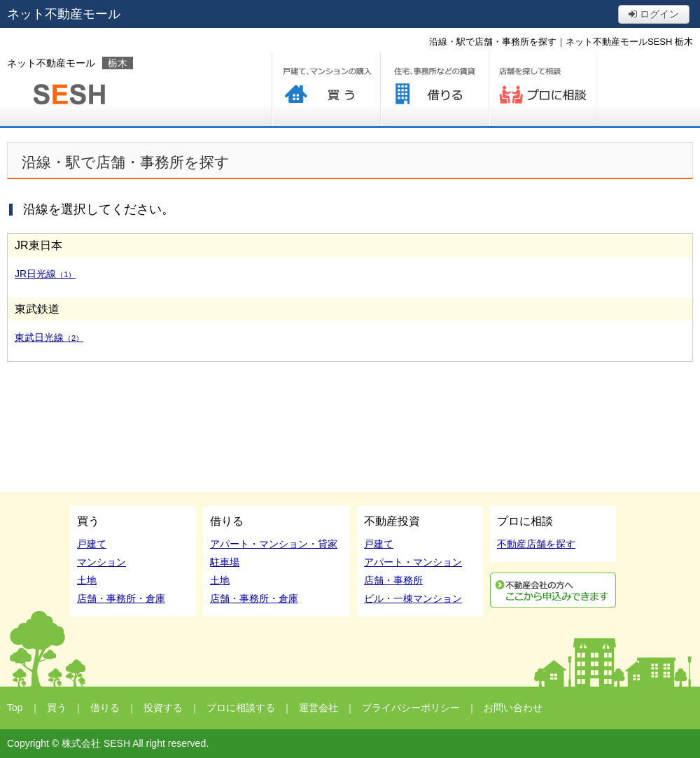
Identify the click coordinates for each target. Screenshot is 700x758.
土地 (87, 580)
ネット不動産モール (64, 14)
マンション (101, 562)
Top (15, 708)
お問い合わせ (513, 708)
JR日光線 (45, 274)
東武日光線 (49, 337)
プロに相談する (543, 89)
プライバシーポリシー (411, 708)
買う (326, 89)
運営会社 (318, 708)
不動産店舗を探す (536, 544)
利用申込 (553, 590)
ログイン (654, 14)
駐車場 (225, 562)
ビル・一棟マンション (413, 598)
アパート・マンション (413, 562)
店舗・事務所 (393, 580)
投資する (163, 708)
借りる (434, 89)
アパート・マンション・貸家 (274, 544)
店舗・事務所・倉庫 (121, 598)
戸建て (92, 544)
